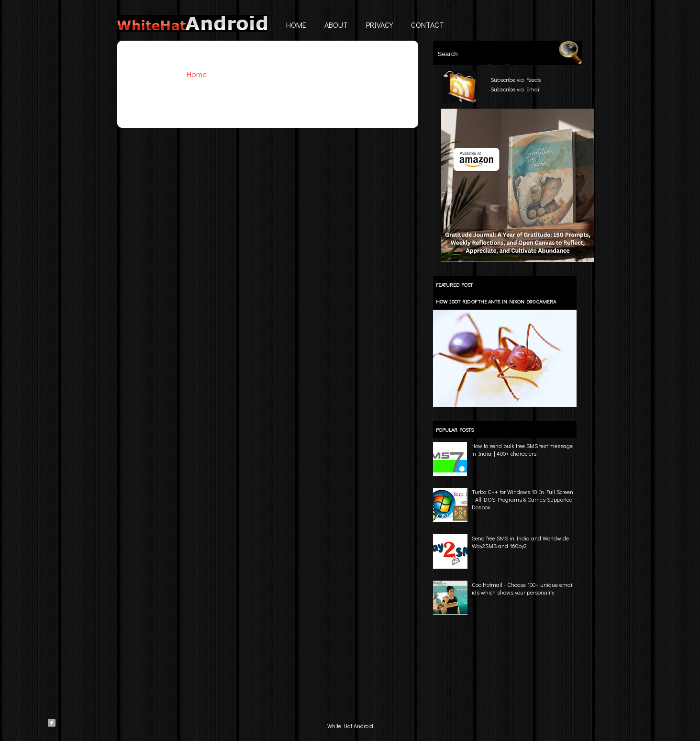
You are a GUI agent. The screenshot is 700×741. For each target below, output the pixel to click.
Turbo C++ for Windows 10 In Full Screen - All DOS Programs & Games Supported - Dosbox (524, 499)
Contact (428, 25)
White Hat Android (350, 726)
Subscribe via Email (516, 89)
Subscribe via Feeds (516, 79)
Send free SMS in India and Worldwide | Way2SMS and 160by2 (522, 542)
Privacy (379, 25)
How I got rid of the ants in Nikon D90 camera (496, 301)
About (336, 25)
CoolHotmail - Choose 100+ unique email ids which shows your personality (523, 588)
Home (296, 25)
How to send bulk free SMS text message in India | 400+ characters (522, 449)
